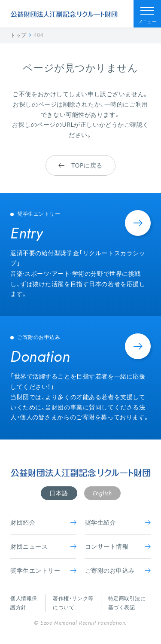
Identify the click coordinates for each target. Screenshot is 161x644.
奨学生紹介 (118, 522)
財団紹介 (43, 522)
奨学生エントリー (43, 570)
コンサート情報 (118, 546)
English (102, 493)
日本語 (59, 493)
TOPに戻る (80, 165)
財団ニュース (43, 546)
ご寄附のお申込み (118, 570)
